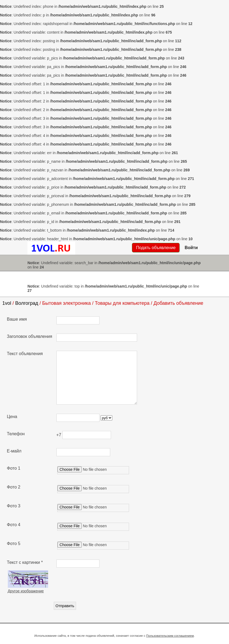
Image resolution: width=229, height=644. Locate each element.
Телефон (16, 434)
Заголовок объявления (30, 336)
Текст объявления (25, 354)
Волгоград (27, 303)
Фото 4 (14, 525)
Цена (12, 417)
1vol (7, 303)
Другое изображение (26, 591)
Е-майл (14, 451)
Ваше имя (17, 319)
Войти (191, 248)
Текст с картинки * (25, 562)
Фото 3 (14, 506)
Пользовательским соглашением (170, 636)
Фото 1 (14, 468)
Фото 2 (14, 487)
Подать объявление (156, 248)
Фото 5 (14, 544)
